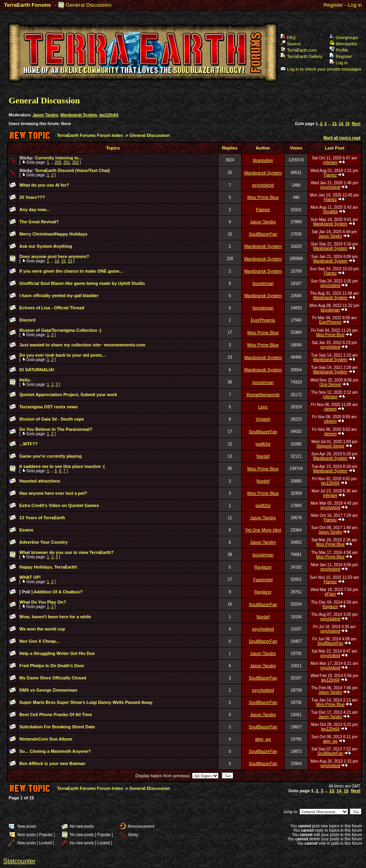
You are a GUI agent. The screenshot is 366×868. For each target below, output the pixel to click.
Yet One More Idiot (263, 530)
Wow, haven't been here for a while (55, 617)
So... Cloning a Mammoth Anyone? (55, 751)
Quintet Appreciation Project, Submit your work (68, 395)
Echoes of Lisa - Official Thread (52, 308)
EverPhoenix (263, 320)
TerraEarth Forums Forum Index (90, 135)
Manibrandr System (79, 115)
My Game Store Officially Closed (53, 678)
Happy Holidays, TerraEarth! (48, 567)
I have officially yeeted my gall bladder (59, 296)
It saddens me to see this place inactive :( (62, 466)
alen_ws (263, 739)
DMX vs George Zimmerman (48, 690)
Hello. (25, 380)
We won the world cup (42, 629)
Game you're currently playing (51, 456)
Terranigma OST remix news (49, 407)
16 (70, 261)
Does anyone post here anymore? (54, 256)
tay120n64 (109, 115)
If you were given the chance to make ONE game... (71, 271)
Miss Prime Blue (263, 197)
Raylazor (263, 567)
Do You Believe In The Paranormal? (56, 429)
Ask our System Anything (46, 246)
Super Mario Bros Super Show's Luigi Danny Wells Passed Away (86, 702)
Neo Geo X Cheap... (39, 641)
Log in (355, 5)
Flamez (330, 175)
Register (333, 5)
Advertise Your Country (43, 542)
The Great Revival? (39, 222)
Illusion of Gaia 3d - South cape (52, 419)
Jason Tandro (46, 115)
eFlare (330, 594)
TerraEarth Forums (27, 5)
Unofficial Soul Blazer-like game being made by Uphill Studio (82, 283)
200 (58, 162)
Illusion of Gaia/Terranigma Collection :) (60, 330)
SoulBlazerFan (263, 234)
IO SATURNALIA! (37, 370)
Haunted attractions (40, 481)
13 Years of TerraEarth (42, 518)
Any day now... (35, 210)
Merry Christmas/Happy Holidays (53, 234)
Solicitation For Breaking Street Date (57, 727)
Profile (339, 50)
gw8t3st (263, 444)
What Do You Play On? (43, 602)
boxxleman (263, 283)
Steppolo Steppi (330, 446)
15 (347, 124)
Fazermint (263, 580)
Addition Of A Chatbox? (58, 592)
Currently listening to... (58, 158)
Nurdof (263, 456)
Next (356, 124)
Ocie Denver (330, 384)
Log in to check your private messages (321, 69)
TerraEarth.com (298, 50)
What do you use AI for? (44, 185)
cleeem (330, 409)
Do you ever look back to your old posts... (62, 355)
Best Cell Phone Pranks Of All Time (56, 715)
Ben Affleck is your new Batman (52, 763)
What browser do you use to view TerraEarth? (67, 552)
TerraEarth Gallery (301, 56)
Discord (27, 320)
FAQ (288, 37)
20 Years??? (32, 197)
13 (334, 124)
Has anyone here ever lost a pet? (53, 493)
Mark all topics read (342, 138)
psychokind (263, 185)
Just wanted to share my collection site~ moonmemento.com (82, 345)
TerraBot (330, 212)
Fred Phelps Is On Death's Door (52, 666)
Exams (26, 530)
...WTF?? (28, 444)
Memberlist (343, 44)
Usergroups (344, 37)
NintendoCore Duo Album (46, 739)
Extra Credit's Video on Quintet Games (59, 505)
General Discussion (89, 5)
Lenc (263, 407)
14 (341, 124)
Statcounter (19, 861)
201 (67, 162)
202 (76, 162)
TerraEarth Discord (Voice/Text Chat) (72, 170)
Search (291, 44)
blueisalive (263, 160)
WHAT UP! (30, 577)
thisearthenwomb (263, 395)
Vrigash (263, 419)
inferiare (330, 162)
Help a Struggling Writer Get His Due (57, 653)
